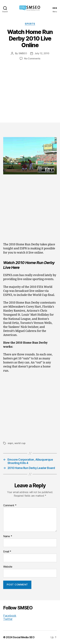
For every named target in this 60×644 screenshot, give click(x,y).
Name (8, 536)
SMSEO (23, 53)
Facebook (10, 616)
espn (10, 443)
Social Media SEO (24, 637)
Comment (10, 505)
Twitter (8, 619)
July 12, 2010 (42, 53)
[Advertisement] (30, 88)
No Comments (32, 58)
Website (8, 567)
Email (7, 552)
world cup (20, 443)
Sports (30, 24)
